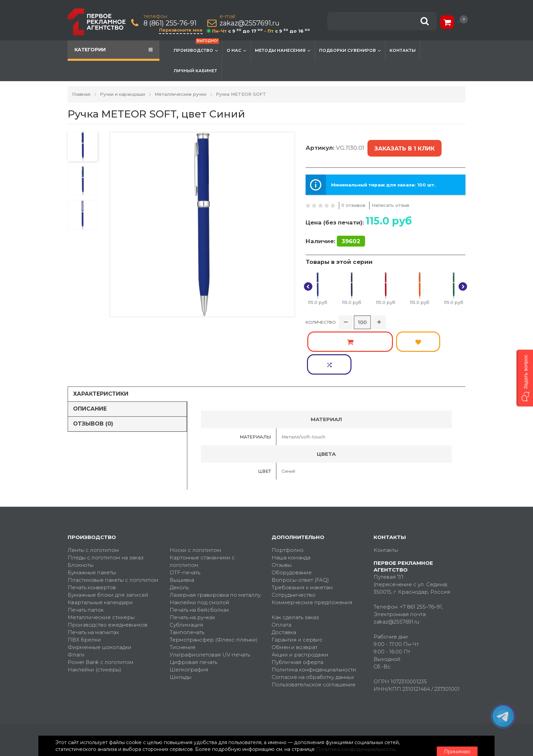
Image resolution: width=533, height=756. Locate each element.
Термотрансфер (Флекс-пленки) (214, 593)
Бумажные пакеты (92, 526)
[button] (525, 378)
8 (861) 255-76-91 (171, 23)
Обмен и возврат (295, 601)
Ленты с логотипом (93, 503)
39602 (351, 233)
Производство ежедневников (108, 578)
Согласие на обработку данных (313, 631)
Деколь (179, 541)
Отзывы (282, 518)
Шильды (180, 631)
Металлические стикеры (101, 571)
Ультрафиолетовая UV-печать (210, 608)
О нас (237, 51)
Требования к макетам (302, 541)
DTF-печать (185, 526)
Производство (196, 47)
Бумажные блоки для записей (108, 548)
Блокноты (81, 518)
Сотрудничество (294, 548)
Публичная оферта (297, 616)
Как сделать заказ (295, 571)
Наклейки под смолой (200, 556)
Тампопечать (187, 586)
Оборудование (292, 526)
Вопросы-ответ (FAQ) (300, 533)
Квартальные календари (100, 556)
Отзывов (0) (93, 377)
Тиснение (183, 601)
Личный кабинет (195, 71)
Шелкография (189, 623)
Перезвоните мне (182, 30)
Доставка (284, 586)
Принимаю (428, 743)
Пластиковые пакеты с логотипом (113, 533)
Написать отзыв (390, 197)
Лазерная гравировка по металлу (215, 548)
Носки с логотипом (195, 503)
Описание (90, 362)
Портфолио (288, 503)
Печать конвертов (92, 541)
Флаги (76, 608)
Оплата (281, 578)
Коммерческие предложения (312, 556)
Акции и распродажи (300, 608)
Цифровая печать (193, 616)
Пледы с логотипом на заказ (106, 511)
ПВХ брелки (84, 593)
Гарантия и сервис (297, 593)
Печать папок (86, 563)
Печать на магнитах (93, 586)
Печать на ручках (192, 571)
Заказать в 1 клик (403, 145)
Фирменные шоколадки (100, 601)
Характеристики (101, 347)
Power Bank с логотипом (101, 616)
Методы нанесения (283, 51)
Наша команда (291, 511)
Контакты (403, 50)
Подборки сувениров (350, 51)
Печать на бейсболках (199, 563)
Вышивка (182, 533)
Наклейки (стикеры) (94, 623)
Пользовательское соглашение (314, 638)
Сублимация (186, 578)
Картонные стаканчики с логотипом (202, 515)
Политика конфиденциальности (314, 623)
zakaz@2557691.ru (251, 23)
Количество (321, 318)
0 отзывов (353, 197)
